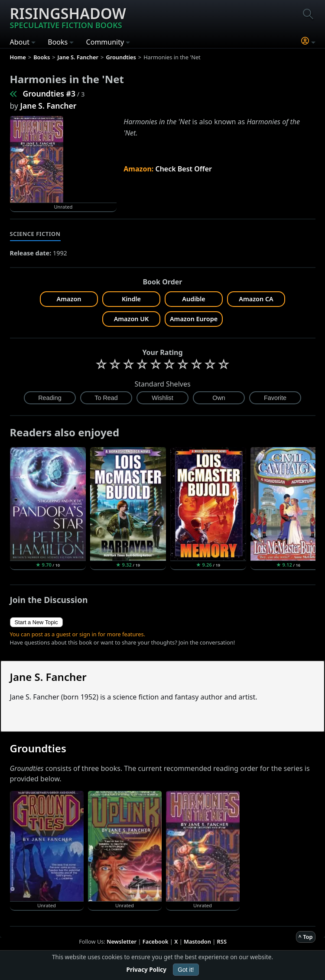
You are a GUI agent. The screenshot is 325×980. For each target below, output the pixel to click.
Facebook (156, 941)
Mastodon (197, 941)
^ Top (306, 937)
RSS (222, 941)
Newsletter (122, 941)
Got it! (186, 970)
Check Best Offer (184, 169)
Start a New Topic (36, 622)
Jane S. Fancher (49, 106)
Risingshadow (68, 17)
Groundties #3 (49, 93)
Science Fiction (35, 234)
